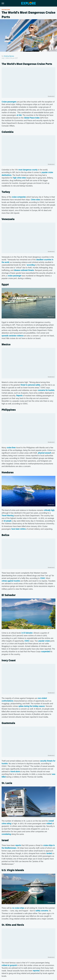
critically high (49, 510)
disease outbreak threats (24, 270)
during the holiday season (34, 706)
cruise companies (19, 197)
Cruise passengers (9, 102)
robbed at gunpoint (9, 965)
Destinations (6, 10)
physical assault (44, 453)
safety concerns (42, 911)
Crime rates (35, 200)
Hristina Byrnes (9, 56)
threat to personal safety (30, 385)
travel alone (15, 771)
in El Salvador (27, 633)
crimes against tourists (11, 581)
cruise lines (11, 448)
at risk (19, 115)
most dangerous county (28, 170)
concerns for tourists (46, 390)
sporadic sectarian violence (13, 336)
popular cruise (44, 641)
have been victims (19, 529)
